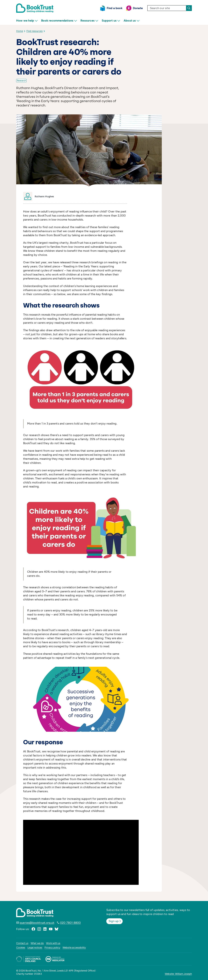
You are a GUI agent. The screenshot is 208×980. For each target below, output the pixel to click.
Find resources (35, 31)
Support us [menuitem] (111, 21)
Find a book (115, 8)
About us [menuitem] (132, 21)
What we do (37, 943)
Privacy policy (52, 948)
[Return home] (35, 8)
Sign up (115, 921)
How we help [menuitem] (27, 21)
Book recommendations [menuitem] (59, 21)
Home (20, 31)
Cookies (21, 948)
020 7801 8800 (70, 923)
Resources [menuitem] (89, 21)
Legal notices (35, 948)
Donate (138, 8)
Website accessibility (74, 948)
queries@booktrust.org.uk (37, 923)
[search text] (167, 8)
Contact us (22, 943)
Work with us (53, 943)
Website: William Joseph (178, 974)
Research (21, 81)
